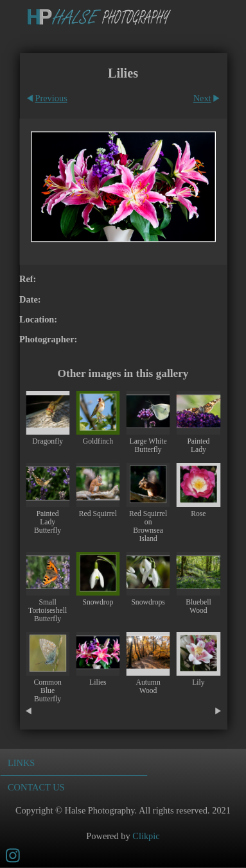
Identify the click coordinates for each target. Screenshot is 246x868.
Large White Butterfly (148, 446)
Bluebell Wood (198, 606)
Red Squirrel (98, 514)
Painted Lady (198, 446)
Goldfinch (98, 441)
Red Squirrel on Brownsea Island (148, 526)
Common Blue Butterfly (47, 691)
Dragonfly (48, 441)
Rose (198, 514)
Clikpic (146, 836)
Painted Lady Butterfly (48, 522)
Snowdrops (148, 602)
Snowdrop (98, 602)
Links (21, 763)
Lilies (98, 682)
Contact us (36, 787)
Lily (198, 682)
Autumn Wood (148, 687)
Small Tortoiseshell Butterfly (48, 611)
